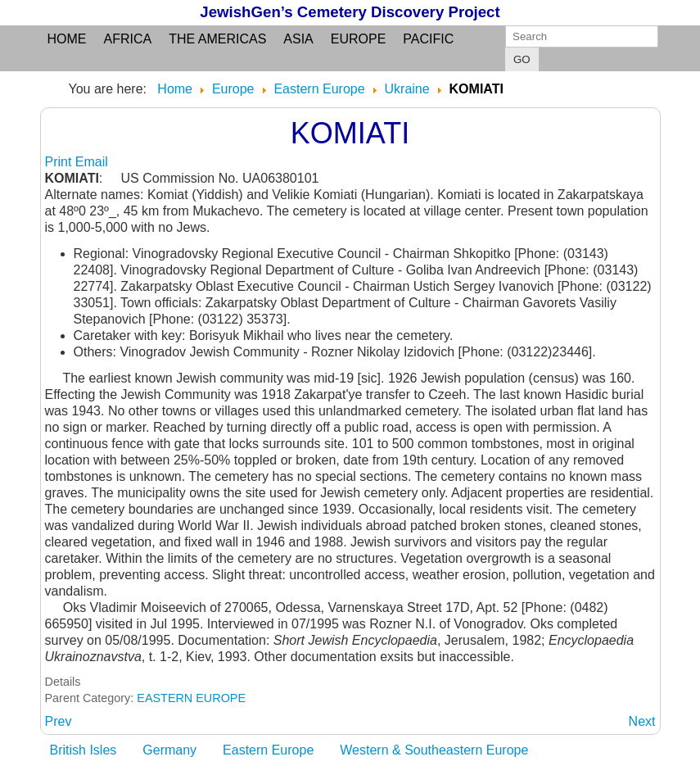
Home (67, 39)
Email (92, 162)
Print (60, 162)
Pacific (428, 39)
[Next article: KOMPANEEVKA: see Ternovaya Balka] (642, 721)
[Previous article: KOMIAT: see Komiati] (59, 721)
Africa (128, 39)
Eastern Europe (268, 750)
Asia (298, 39)
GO (522, 59)
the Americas (217, 39)
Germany (169, 750)
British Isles (84, 750)
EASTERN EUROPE (191, 698)
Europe (359, 39)
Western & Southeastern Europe (434, 750)
